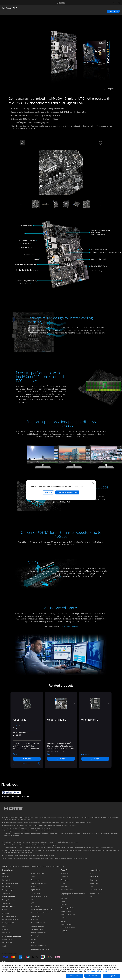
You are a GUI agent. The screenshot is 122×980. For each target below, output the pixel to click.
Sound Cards (35, 887)
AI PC (92, 887)
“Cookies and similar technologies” (98, 971)
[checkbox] (109, 89)
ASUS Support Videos (68, 928)
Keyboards (35, 920)
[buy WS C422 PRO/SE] (90, 720)
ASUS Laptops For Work (10, 883)
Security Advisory (67, 924)
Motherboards (7, 940)
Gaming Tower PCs (8, 923)
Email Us (64, 918)
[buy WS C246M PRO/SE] (56, 720)
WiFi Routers (35, 906)
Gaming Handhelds (8, 900)
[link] (61, 3)
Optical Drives (36, 890)
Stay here (48, 492)
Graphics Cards (7, 943)
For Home (5, 877)
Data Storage (36, 880)
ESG (92, 873)
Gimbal (33, 939)
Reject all (93, 976)
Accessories (6, 893)
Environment (95, 877)
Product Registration (68, 915)
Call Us (63, 921)
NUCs (4, 926)
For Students (6, 880)
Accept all (111, 976)
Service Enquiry (66, 911)
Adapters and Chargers (39, 946)
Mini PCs (5, 930)
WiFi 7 (33, 900)
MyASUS (64, 931)
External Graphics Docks (39, 883)
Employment (65, 880)
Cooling (5, 946)
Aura (92, 896)
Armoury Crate (95, 893)
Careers (64, 901)
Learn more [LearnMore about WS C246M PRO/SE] (61, 759)
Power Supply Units (37, 873)
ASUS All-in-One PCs (9, 916)
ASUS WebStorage (67, 890)
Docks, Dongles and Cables (40, 949)
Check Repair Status (68, 908)
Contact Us (65, 877)
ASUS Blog (94, 883)
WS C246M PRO (10, 8)
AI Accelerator (36, 893)
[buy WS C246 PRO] (20, 720)
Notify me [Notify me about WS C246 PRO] (27, 759)
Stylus (33, 943)
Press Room (65, 887)
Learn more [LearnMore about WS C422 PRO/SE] (95, 759)
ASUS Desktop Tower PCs (11, 920)
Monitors (5, 910)
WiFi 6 (33, 903)
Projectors (6, 913)
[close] (93, 483)
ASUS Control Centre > (69, 627)
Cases (33, 877)
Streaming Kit (36, 936)
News (63, 883)
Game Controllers (37, 929)
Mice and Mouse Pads (38, 923)
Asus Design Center (97, 890)
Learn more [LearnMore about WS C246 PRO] (25, 763)
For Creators (6, 887)
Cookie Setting (75, 976)
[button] (3, 3)
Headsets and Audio (38, 926)
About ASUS (65, 873)
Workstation (47, 866)
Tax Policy (64, 898)
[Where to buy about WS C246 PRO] (39, 763)
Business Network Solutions (40, 913)
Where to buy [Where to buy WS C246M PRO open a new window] (113, 11)
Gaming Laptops (8, 890)
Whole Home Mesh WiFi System (42, 910)
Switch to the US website (67, 492)
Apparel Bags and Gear (39, 933)
